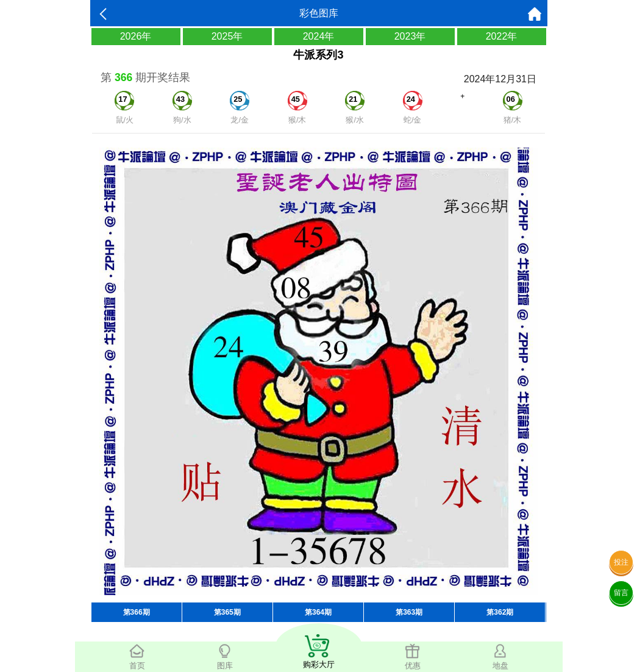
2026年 (136, 36)
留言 (621, 593)
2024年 (319, 36)
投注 (621, 562)
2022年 (502, 36)
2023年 (410, 36)
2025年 (227, 36)
